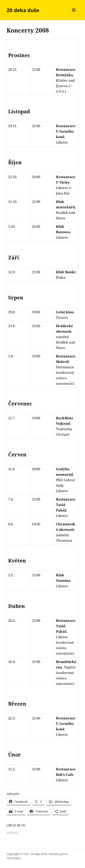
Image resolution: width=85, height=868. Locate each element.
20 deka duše (23, 10)
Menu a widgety (74, 15)
